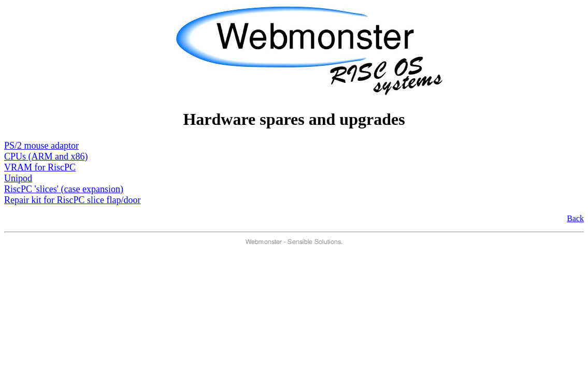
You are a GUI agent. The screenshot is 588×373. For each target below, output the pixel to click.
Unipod (18, 178)
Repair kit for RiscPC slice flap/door (72, 200)
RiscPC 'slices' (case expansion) (64, 189)
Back (575, 218)
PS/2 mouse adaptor (41, 146)
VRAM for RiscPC (40, 167)
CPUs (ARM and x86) (46, 156)
